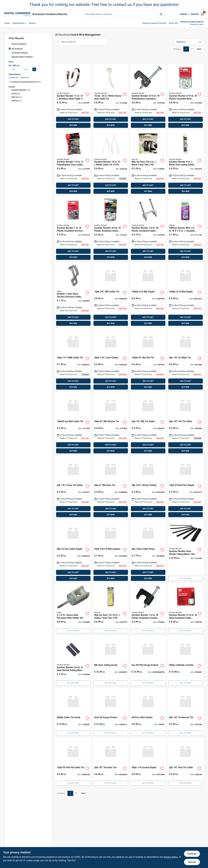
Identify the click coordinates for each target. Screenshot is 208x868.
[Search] (161, 14)
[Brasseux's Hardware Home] (17, 14)
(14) (21, 90)
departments (18, 23)
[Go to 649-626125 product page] (111, 162)
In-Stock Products (20, 53)
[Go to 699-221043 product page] (185, 712)
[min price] (14, 69)
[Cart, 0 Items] (202, 14)
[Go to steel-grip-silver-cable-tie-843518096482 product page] (73, 359)
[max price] (26, 69)
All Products (17, 49)
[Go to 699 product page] (73, 162)
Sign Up (195, 14)
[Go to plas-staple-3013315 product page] (185, 487)
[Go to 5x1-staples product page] (111, 551)
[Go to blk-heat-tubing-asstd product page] (111, 661)
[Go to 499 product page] (148, 609)
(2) (16, 94)
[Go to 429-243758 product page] (185, 609)
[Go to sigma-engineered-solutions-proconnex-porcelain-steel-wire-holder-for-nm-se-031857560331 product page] (148, 712)
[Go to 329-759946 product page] (73, 661)
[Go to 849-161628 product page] (148, 96)
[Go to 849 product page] (73, 609)
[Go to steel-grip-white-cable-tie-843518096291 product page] (73, 762)
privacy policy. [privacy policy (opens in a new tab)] (171, 857)
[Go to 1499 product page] (185, 661)
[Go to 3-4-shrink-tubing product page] (148, 487)
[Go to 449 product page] (73, 423)
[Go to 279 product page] (148, 228)
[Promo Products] (10, 44)
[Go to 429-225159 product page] (185, 762)
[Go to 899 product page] (111, 96)
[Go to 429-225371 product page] (73, 487)
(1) (17, 101)
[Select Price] (34, 69)
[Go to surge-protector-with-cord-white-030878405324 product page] (111, 712)
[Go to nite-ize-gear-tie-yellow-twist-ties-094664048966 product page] (111, 762)
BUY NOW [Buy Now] (73, 125)
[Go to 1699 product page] (185, 551)
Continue (192, 854)
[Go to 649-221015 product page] (148, 359)
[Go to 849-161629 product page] (185, 96)
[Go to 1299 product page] (73, 96)
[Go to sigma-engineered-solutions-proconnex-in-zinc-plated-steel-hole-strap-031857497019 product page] (148, 551)
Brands (32, 23)
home (7, 23)
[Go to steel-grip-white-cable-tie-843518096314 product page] (111, 294)
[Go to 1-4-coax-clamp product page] (111, 359)
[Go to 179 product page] (73, 294)
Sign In (183, 14)
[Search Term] (123, 14)
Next (199, 49)
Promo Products (19, 44)
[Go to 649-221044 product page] (185, 359)
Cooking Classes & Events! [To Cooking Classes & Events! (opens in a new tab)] (154, 23)
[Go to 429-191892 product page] (111, 423)
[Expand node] (10, 82)
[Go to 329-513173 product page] (73, 228)
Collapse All (13, 78)
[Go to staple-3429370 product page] (148, 294)
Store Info (173, 23)
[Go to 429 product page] (148, 162)
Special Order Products (22, 57)
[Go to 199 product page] (185, 228)
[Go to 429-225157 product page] (148, 423)
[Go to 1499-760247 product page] (73, 712)
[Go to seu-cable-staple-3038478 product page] (73, 551)
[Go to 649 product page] (111, 609)
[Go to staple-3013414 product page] (185, 294)
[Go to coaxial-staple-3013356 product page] (148, 762)
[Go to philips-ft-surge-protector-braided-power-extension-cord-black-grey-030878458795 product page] (148, 661)
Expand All (25, 78)
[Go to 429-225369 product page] (185, 423)
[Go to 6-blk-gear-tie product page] (111, 487)
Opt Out (192, 862)
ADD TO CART (73, 119)
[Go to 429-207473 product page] (185, 162)
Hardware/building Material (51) (26, 82)
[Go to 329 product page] (111, 228)
